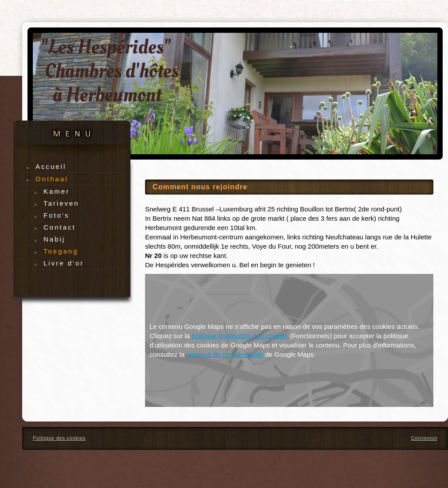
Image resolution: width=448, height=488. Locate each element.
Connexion (424, 438)
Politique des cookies (59, 438)
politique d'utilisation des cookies (240, 336)
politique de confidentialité (225, 354)
